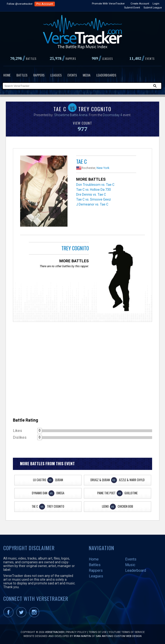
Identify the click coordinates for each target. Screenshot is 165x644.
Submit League (153, 8)
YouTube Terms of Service (127, 632)
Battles (22, 75)
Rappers (39, 75)
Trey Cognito (75, 248)
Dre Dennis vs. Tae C (91, 194)
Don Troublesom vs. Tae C (95, 185)
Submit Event (132, 8)
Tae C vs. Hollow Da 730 (94, 190)
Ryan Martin (82, 636)
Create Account (140, 4)
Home (7, 75)
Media (87, 75)
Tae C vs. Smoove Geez (94, 199)
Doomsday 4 (112, 115)
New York (103, 168)
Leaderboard (136, 570)
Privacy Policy (76, 632)
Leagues (56, 75)
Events (72, 75)
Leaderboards (106, 75)
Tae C (81, 161)
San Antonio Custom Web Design (119, 636)
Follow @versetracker (20, 4)
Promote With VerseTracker (108, 4)
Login (156, 4)
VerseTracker (54, 632)
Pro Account (45, 4)
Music (130, 565)
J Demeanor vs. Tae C (92, 204)
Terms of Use (98, 632)
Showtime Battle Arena (71, 115)
